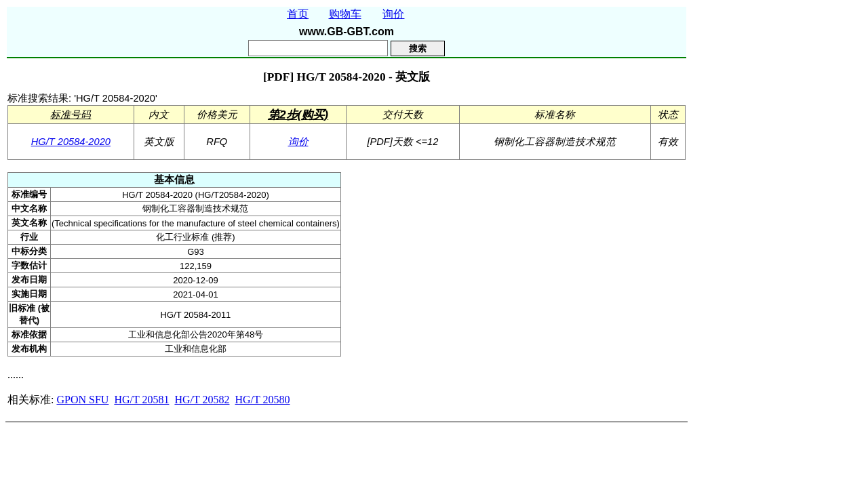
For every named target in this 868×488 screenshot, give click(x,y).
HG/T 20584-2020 (71, 142)
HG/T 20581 (141, 400)
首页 (298, 14)
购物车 (345, 14)
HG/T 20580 (262, 400)
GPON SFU (82, 400)
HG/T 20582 (202, 400)
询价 (393, 14)
